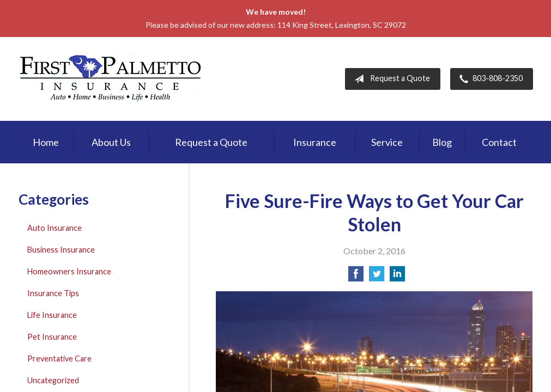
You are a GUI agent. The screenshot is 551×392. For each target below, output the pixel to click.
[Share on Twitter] (377, 277)
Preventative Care (59, 359)
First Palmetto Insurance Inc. (111, 79)
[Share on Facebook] (356, 277)
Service (387, 142)
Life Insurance (52, 315)
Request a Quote (390, 79)
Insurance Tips (53, 293)
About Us (111, 142)
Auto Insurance (55, 228)
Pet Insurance (52, 337)
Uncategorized (53, 380)
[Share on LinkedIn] (397, 277)
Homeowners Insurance (69, 271)
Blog (442, 142)
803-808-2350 (489, 79)
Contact (499, 142)
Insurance (315, 142)
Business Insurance (61, 250)
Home (46, 142)
